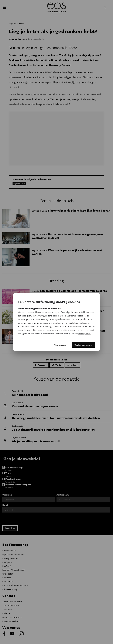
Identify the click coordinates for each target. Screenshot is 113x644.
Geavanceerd (60, 345)
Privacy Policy (84, 333)
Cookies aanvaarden (83, 345)
